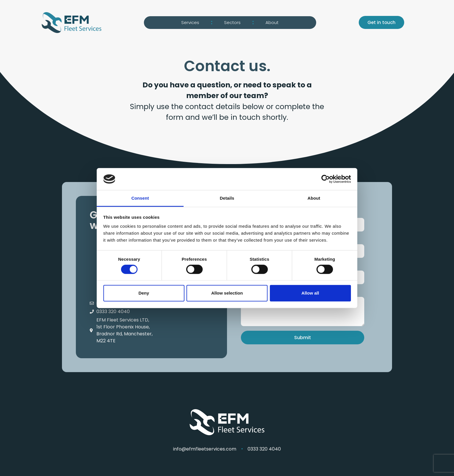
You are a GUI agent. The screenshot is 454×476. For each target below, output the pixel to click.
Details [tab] (227, 198)
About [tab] (314, 198)
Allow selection (227, 293)
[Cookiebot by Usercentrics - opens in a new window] (326, 179)
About (272, 22)
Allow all (310, 293)
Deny (144, 293)
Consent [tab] (140, 198)
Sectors (232, 22)
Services (190, 22)
